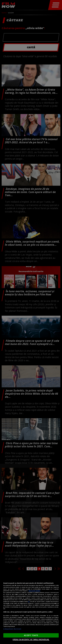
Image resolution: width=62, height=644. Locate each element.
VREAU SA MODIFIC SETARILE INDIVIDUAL (31, 639)
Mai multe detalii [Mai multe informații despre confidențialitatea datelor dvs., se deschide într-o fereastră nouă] (34, 591)
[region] (31, 608)
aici (29, 601)
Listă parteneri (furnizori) (12, 629)
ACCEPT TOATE (31, 635)
